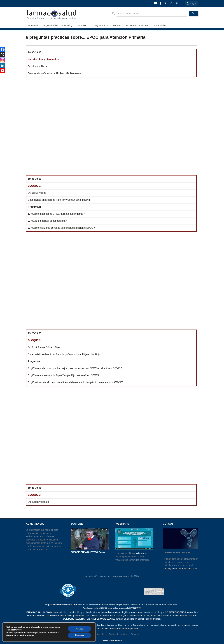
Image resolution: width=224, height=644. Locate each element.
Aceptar (79, 629)
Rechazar (79, 635)
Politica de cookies (118, 634)
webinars (140, 553)
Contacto (135, 634)
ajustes (30, 635)
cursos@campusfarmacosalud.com (180, 569)
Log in (193, 3)
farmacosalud (115, 641)
